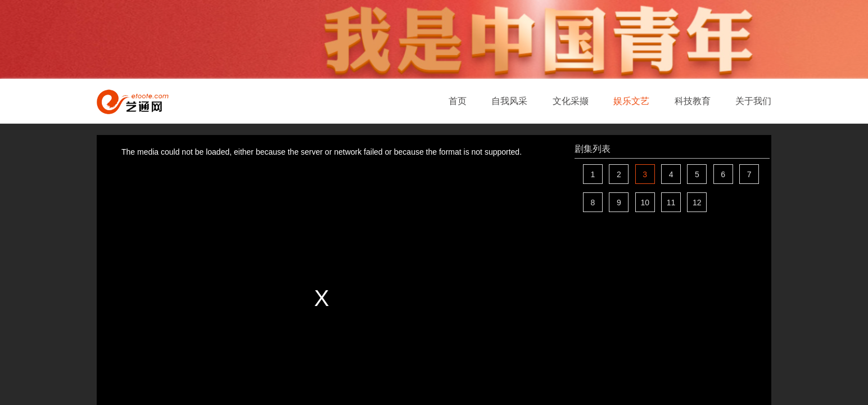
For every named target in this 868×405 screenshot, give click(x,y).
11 (671, 202)
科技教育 (693, 101)
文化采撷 (571, 101)
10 (645, 202)
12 (697, 202)
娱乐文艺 (631, 101)
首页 (458, 101)
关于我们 (753, 101)
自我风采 (509, 101)
